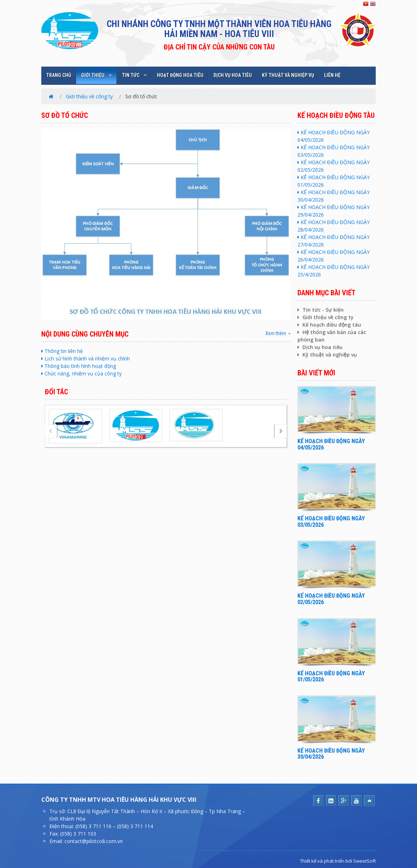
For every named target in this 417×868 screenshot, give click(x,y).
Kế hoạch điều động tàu (329, 325)
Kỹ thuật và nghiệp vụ (327, 355)
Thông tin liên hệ (62, 351)
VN (366, 4)
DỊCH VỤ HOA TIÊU (233, 75)
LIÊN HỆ (332, 75)
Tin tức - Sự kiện (321, 310)
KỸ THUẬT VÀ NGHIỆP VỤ (288, 75)
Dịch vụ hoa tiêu (320, 347)
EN (373, 4)
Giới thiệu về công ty (89, 96)
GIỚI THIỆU (93, 75)
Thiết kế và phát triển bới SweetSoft (338, 861)
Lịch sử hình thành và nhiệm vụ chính (86, 358)
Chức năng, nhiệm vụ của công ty (81, 373)
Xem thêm (276, 333)
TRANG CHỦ (59, 75)
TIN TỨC (131, 75)
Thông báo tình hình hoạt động (79, 366)
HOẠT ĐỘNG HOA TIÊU (180, 75)
